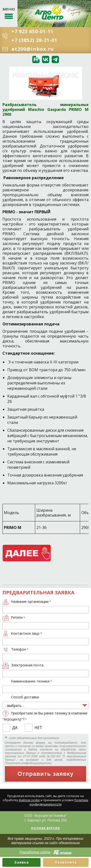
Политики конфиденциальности (59, 802)
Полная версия (45, 828)
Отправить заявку (45, 774)
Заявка (22, 862)
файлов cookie (29, 800)
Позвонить (66, 862)
